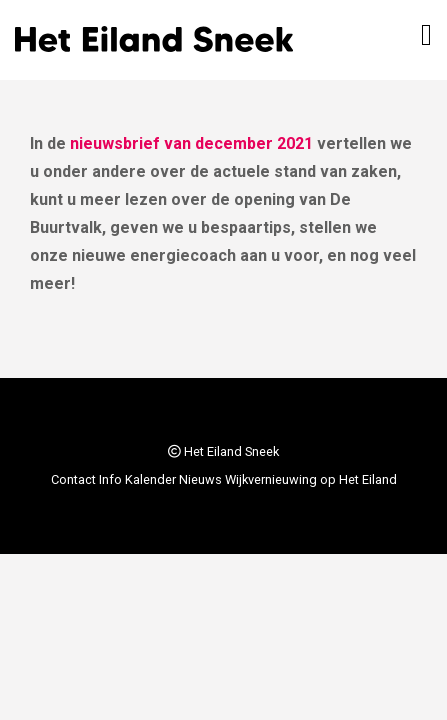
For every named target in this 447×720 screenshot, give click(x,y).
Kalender (150, 479)
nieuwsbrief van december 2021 (191, 143)
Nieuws (200, 479)
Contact (73, 479)
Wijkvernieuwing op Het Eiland (311, 479)
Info (110, 479)
